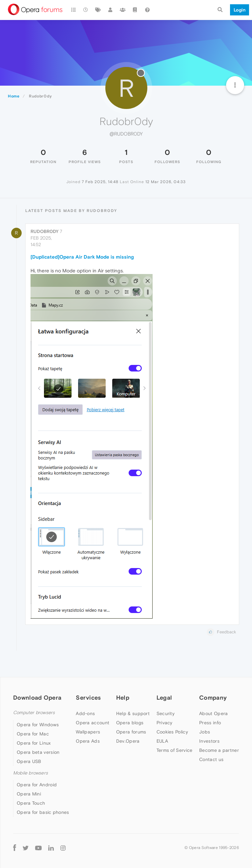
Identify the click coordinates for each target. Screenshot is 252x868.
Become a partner (219, 750)
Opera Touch (31, 803)
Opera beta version (38, 752)
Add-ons (85, 713)
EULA (162, 741)
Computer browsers (34, 713)
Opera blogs (130, 723)
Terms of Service (175, 750)
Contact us (211, 759)
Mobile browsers (31, 773)
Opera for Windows (38, 725)
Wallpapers (88, 732)
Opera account (93, 723)
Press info (210, 723)
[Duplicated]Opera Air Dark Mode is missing (82, 257)
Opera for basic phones (43, 812)
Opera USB (29, 761)
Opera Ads (88, 741)
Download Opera (37, 698)
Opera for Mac (33, 734)
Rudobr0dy (44, 231)
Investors (209, 741)
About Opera (213, 713)
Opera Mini (29, 794)
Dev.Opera (128, 741)
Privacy (165, 723)
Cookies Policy (172, 732)
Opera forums (131, 732)
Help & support (133, 713)
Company (213, 698)
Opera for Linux (34, 743)
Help (123, 698)
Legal (164, 698)
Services (88, 698)
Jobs (205, 732)
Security (166, 713)
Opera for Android (37, 785)
